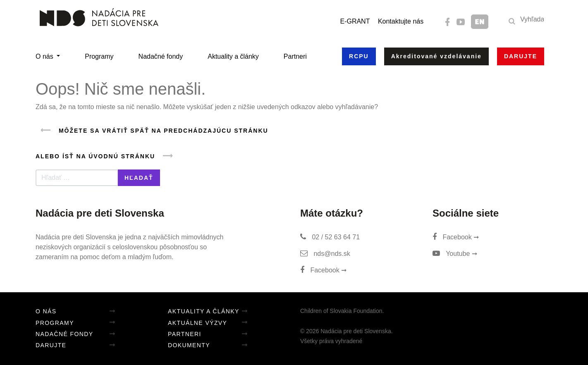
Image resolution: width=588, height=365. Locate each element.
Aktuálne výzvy (197, 323)
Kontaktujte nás (401, 21)
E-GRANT (355, 21)
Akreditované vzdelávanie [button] (436, 56)
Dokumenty (189, 345)
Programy (99, 56)
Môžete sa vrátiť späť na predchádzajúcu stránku (152, 130)
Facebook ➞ (323, 270)
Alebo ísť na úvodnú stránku (107, 156)
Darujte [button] (521, 56)
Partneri (295, 56)
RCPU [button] (359, 56)
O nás (45, 56)
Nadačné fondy (161, 56)
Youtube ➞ (455, 254)
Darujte (51, 345)
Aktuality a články (233, 56)
